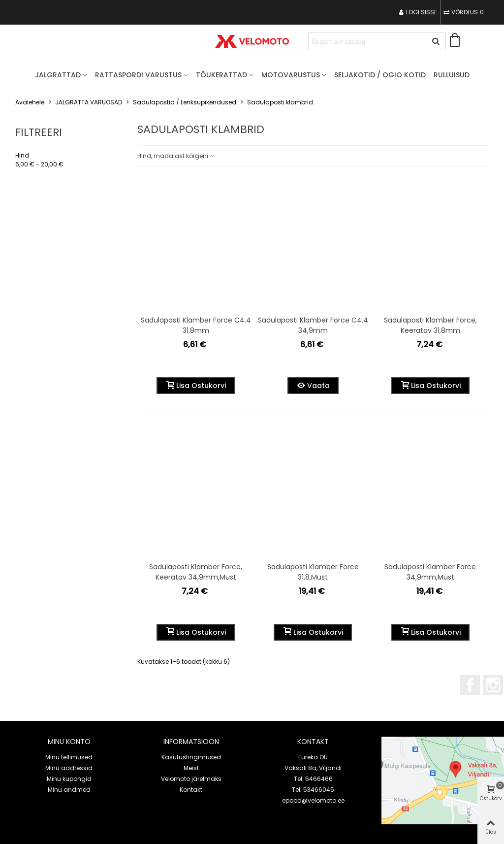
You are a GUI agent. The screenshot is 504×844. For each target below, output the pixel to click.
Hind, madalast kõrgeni (176, 156)
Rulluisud (452, 75)
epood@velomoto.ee (313, 800)
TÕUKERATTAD (221, 75)
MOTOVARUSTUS (291, 75)
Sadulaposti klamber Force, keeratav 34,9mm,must (196, 572)
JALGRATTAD (58, 75)
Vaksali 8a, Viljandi (313, 768)
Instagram (493, 685)
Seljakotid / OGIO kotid (380, 75)
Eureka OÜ (313, 757)
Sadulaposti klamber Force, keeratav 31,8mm (430, 325)
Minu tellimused (69, 757)
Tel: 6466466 (313, 779)
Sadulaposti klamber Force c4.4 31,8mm (196, 325)
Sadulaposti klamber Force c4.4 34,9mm (313, 325)
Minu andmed (69, 790)
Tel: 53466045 (313, 790)
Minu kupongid (69, 779)
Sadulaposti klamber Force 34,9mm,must (430, 572)
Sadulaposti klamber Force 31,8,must (313, 572)
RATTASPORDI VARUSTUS (138, 75)
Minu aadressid (69, 768)
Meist (191, 768)
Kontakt (191, 790)
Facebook (470, 685)
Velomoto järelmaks (191, 779)
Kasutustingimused (191, 757)
